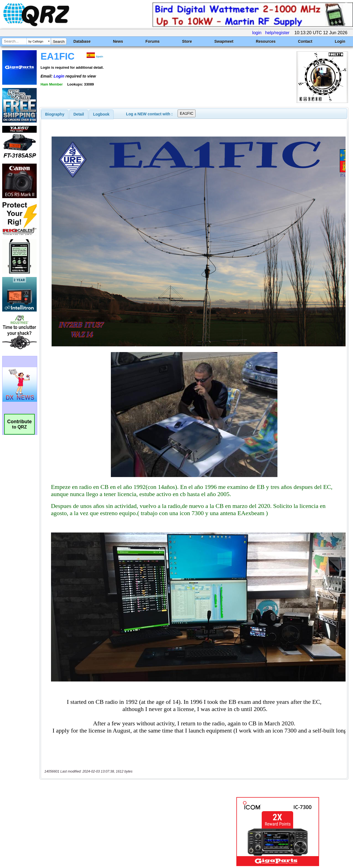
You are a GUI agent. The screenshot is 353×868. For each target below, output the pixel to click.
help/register (277, 33)
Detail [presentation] (79, 114)
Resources (266, 41)
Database (82, 41)
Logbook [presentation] (101, 114)
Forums (153, 41)
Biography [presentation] (55, 114)
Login (340, 41)
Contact (305, 41)
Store (187, 41)
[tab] (55, 114)
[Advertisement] (128, 810)
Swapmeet (224, 41)
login (257, 33)
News (118, 41)
